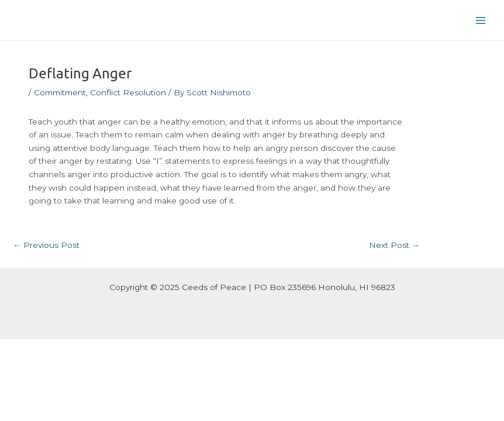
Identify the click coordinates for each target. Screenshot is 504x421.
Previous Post (46, 245)
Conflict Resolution (128, 92)
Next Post (394, 245)
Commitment (60, 92)
